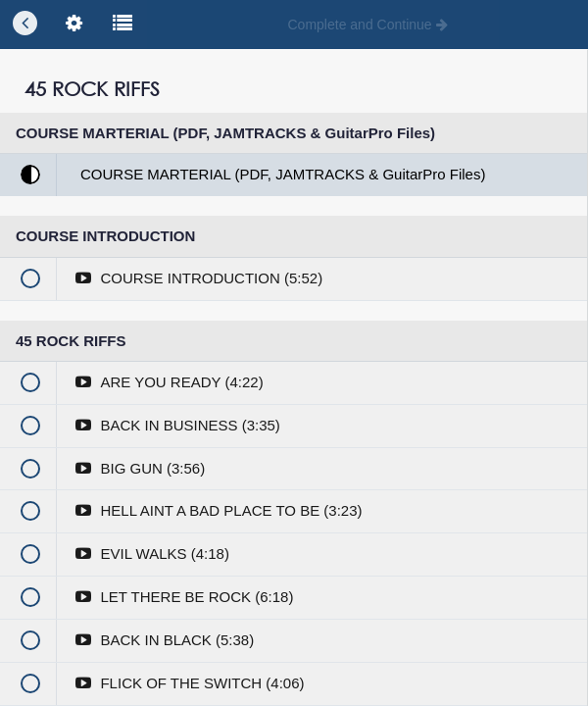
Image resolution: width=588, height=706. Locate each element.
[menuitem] (73, 25)
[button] (24, 25)
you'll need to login (393, 244)
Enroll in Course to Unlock (294, 321)
